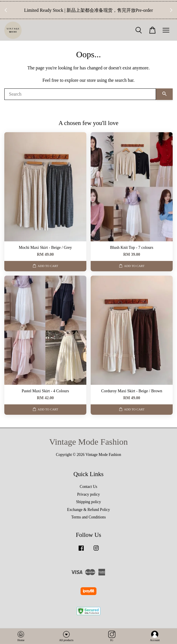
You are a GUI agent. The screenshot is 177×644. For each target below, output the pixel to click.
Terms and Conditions (89, 517)
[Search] (80, 94)
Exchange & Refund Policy (88, 510)
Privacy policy (88, 494)
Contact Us (88, 487)
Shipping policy (88, 502)
